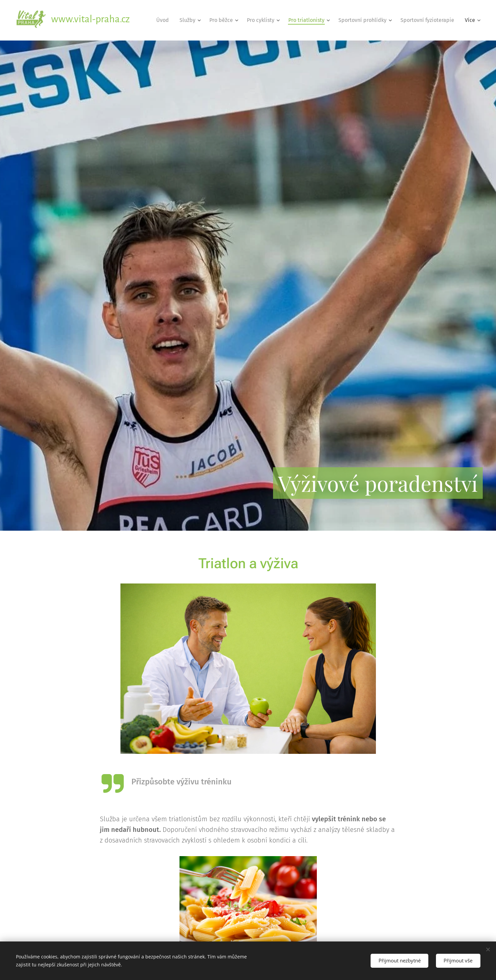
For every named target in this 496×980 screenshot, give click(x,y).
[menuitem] (164, 20)
